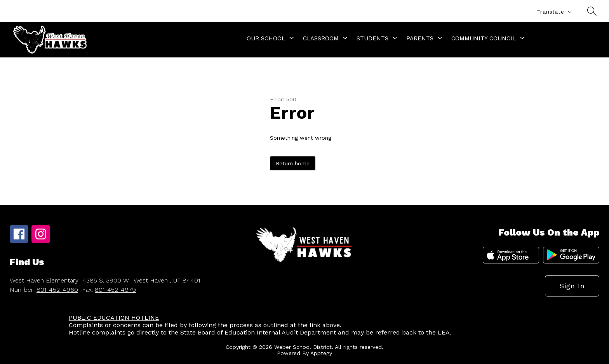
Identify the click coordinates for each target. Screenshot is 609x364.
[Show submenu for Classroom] (321, 38)
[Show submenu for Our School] (266, 38)
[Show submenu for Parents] (420, 38)
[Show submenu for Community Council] (484, 38)
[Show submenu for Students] (372, 38)
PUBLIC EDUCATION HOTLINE (114, 318)
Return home (293, 163)
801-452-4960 (57, 290)
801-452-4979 (115, 290)
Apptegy (321, 353)
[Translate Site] (554, 12)
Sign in (572, 286)
